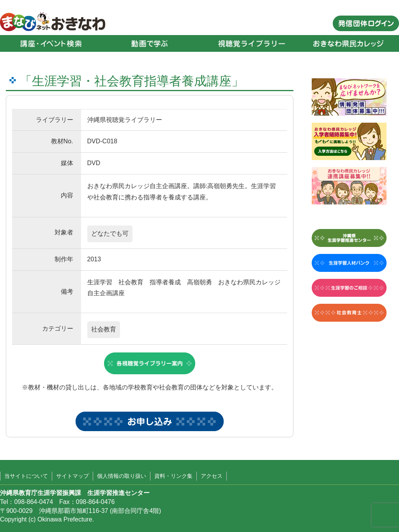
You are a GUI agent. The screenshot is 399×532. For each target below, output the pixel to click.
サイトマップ (72, 476)
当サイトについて (26, 476)
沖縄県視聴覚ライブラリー (125, 120)
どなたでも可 (110, 233)
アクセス (212, 476)
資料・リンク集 (173, 476)
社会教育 (104, 329)
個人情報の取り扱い (122, 476)
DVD (94, 163)
